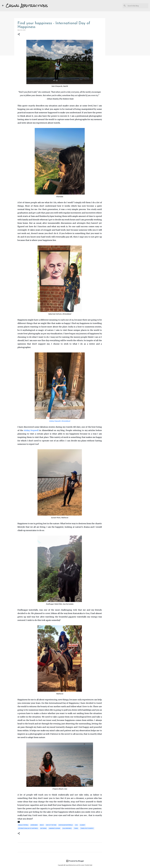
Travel (76, 828)
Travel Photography (87, 828)
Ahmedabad (34, 825)
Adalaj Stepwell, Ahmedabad (60, 421)
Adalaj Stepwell (31, 430)
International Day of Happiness (28, 828)
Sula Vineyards (67, 828)
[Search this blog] (137, 6)
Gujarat (82, 825)
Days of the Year (51, 825)
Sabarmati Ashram (54, 828)
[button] (19, 34)
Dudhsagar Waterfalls (66, 825)
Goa (76, 825)
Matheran (43, 828)
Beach (42, 825)
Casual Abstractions (27, 6)
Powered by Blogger (75, 861)
